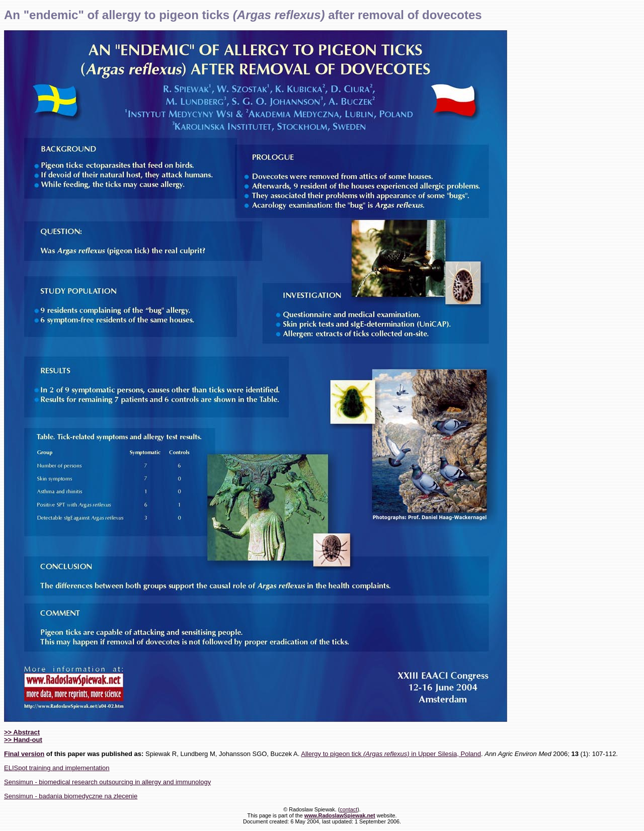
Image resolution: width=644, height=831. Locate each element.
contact (348, 809)
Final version (24, 754)
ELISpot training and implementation (57, 768)
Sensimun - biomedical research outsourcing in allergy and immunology (107, 782)
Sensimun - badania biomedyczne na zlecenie (71, 796)
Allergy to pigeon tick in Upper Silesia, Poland (391, 754)
